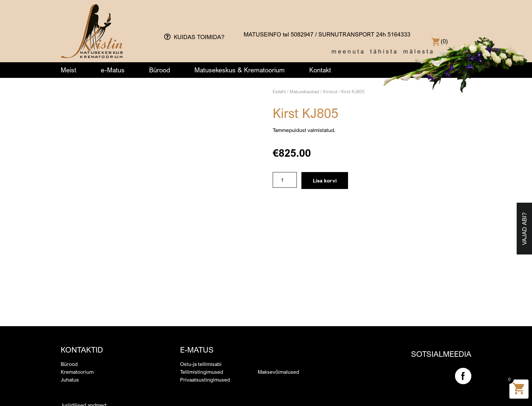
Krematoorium (77, 307)
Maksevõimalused (278, 307)
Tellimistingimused (202, 307)
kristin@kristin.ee (81, 371)
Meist (68, 70)
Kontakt (320, 70)
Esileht (279, 91)
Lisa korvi (325, 181)
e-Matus (113, 70)
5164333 (399, 34)
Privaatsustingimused (205, 314)
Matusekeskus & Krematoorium (240, 70)
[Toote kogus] (285, 180)
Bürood (160, 70)
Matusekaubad (304, 91)
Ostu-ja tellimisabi (201, 299)
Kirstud (330, 91)
